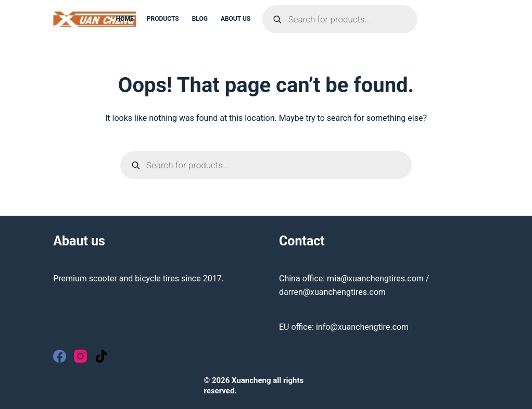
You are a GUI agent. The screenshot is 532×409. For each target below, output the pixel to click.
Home (125, 19)
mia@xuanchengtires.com (375, 278)
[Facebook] (60, 356)
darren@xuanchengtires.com (332, 292)
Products (163, 19)
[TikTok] (101, 356)
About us (236, 19)
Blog (200, 19)
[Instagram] (80, 356)
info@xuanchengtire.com (362, 327)
